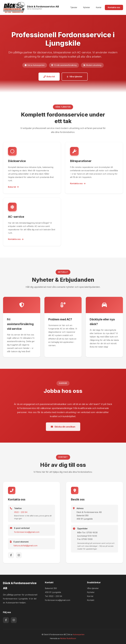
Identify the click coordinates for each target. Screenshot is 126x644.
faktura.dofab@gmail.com (25, 547)
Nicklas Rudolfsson (68, 638)
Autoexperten (79, 634)
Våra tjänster (75, 77)
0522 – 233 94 (21, 513)
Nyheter (87, 7)
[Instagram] (19, 556)
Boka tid (49, 77)
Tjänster (74, 7)
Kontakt (91, 600)
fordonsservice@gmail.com (27, 533)
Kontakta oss (114, 7)
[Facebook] (11, 556)
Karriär (99, 7)
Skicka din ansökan (63, 428)
